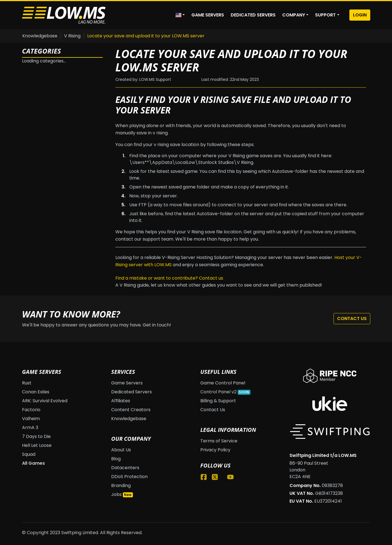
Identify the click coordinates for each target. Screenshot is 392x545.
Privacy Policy (215, 450)
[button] (180, 15)
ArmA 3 (30, 427)
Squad (29, 454)
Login (360, 15)
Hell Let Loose (37, 445)
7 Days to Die (36, 436)
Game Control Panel (223, 383)
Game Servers (208, 15)
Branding (121, 485)
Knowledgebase (40, 36)
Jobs (116, 494)
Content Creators (131, 410)
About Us (121, 450)
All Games (33, 463)
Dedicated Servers (253, 15)
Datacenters (125, 468)
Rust (27, 383)
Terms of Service (219, 441)
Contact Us (352, 318)
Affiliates (121, 401)
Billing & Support (218, 401)
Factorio (31, 410)
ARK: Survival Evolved (45, 401)
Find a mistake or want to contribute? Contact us (169, 278)
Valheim (31, 419)
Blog (116, 459)
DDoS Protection (129, 477)
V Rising (72, 36)
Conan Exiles (36, 392)
